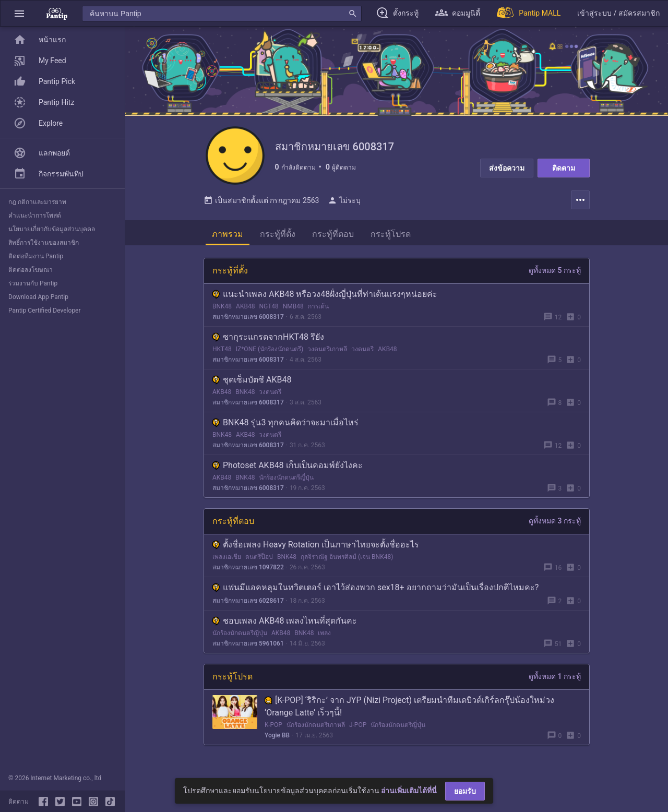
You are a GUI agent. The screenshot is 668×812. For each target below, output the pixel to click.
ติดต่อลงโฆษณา (31, 270)
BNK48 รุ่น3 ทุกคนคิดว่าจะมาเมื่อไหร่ (285, 427)
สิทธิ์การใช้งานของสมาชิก (44, 243)
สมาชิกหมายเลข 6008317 (248, 321)
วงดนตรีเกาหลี (327, 353)
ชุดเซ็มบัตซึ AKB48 (252, 384)
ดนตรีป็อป (259, 561)
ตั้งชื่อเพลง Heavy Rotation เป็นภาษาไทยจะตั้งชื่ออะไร (316, 549)
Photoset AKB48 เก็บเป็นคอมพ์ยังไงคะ (288, 469)
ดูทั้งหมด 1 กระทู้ (555, 680)
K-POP (273, 729)
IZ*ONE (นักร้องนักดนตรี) (270, 353)
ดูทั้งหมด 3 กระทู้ (555, 525)
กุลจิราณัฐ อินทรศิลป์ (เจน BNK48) (347, 561)
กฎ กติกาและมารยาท (37, 202)
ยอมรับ (465, 791)
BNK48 (222, 311)
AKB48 (245, 311)
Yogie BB (277, 739)
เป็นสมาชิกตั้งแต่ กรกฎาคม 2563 (261, 205)
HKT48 (222, 353)
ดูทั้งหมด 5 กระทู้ (555, 274)
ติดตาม (564, 168)
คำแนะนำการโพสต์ (35, 216)
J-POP (358, 729)
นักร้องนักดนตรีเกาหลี (316, 729)
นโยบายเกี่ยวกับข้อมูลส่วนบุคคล (52, 229)
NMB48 (293, 311)
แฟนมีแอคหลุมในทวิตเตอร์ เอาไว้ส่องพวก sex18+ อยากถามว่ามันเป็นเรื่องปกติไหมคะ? (375, 592)
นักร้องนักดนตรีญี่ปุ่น (286, 482)
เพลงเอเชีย (227, 561)
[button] (19, 13)
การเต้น (318, 311)
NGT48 (269, 311)
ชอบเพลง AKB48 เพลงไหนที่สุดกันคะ (285, 625)
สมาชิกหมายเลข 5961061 (248, 648)
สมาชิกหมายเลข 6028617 (248, 605)
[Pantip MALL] (529, 13)
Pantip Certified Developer (45, 311)
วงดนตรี (362, 353)
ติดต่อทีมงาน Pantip (36, 256)
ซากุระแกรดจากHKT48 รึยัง (268, 341)
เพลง (324, 637)
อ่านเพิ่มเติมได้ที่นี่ (409, 791)
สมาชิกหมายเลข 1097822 (248, 571)
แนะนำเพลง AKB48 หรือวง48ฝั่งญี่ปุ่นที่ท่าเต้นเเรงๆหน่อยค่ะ (325, 298)
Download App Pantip (38, 297)
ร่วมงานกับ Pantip (33, 283)
